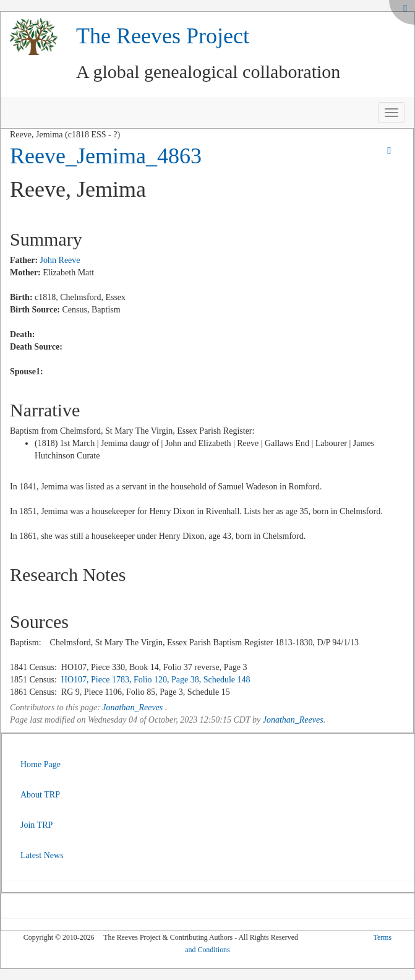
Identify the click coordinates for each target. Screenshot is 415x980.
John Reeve (60, 260)
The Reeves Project (163, 36)
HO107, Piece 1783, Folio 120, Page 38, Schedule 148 (156, 680)
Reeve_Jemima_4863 (106, 156)
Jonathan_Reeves (132, 707)
